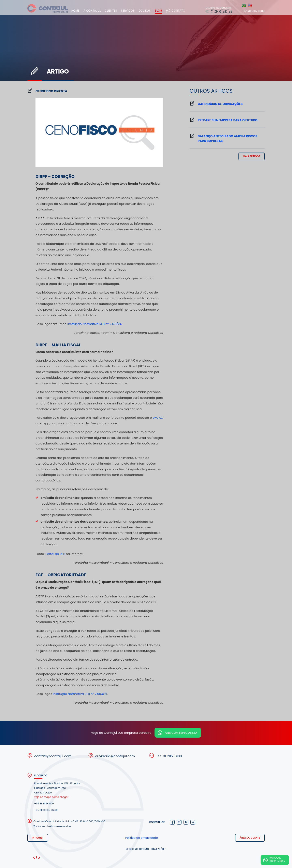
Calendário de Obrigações (220, 104)
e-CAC (158, 418)
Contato (185, 11)
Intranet (38, 838)
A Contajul (99, 11)
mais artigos (252, 156)
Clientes (118, 11)
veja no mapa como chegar (51, 797)
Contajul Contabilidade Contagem (48, 10)
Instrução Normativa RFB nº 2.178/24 (94, 324)
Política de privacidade (142, 838)
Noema (36, 858)
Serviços (135, 11)
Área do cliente (250, 838)
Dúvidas (151, 11)
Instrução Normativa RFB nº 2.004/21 (80, 694)
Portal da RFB (55, 554)
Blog (165, 11)
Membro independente (219, 10)
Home (82, 11)
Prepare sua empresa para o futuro (228, 120)
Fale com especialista (181, 733)
